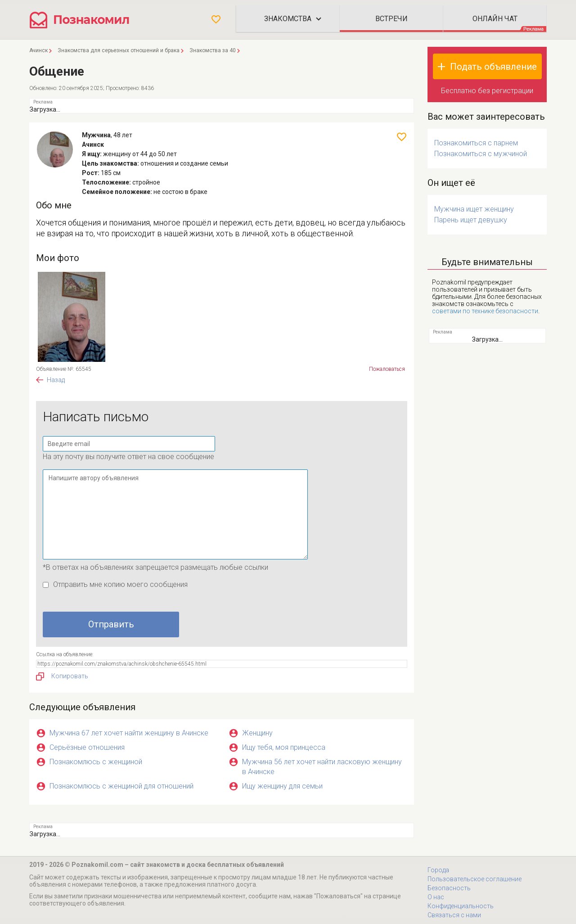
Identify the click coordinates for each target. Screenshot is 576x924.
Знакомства (288, 19)
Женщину (257, 733)
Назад (56, 380)
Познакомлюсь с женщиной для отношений (121, 786)
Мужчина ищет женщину (474, 209)
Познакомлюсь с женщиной (96, 762)
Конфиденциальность (461, 906)
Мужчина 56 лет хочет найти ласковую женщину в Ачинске (322, 767)
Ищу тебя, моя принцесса (284, 747)
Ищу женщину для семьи (282, 786)
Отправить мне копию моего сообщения (120, 584)
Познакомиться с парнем (476, 143)
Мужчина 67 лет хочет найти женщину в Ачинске (129, 733)
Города (438, 870)
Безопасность (449, 888)
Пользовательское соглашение (475, 879)
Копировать (62, 676)
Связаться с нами (454, 915)
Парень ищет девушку (471, 220)
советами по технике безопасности (485, 311)
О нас (436, 897)
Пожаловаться (387, 369)
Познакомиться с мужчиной (481, 154)
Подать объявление (493, 67)
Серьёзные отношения (87, 747)
